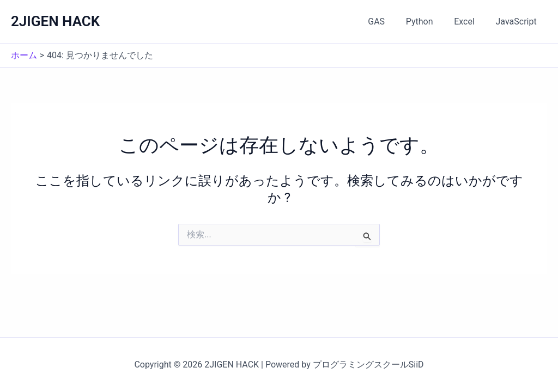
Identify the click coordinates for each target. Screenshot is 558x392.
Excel (470, 22)
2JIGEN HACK (55, 21)
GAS (389, 22)
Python (428, 22)
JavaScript (518, 22)
